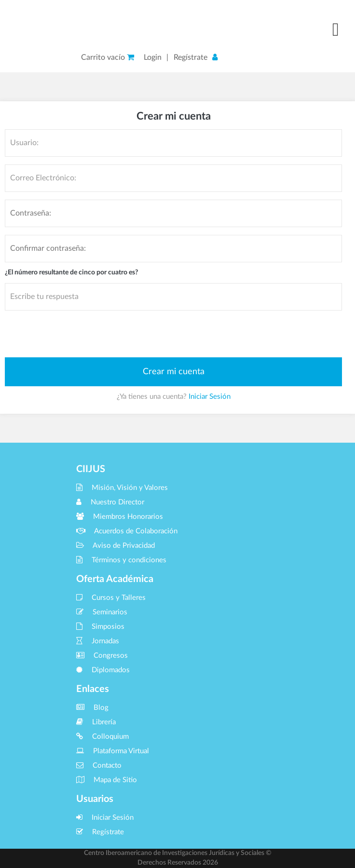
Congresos (102, 656)
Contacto (99, 766)
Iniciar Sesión (210, 397)
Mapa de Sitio (107, 780)
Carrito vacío (108, 57)
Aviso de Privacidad (116, 546)
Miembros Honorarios (120, 517)
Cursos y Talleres (111, 598)
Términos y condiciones (121, 560)
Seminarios (102, 612)
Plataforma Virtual (113, 751)
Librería (96, 722)
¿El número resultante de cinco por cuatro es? (71, 272)
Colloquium (102, 737)
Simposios (100, 627)
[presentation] (78, 333)
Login (153, 57)
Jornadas (98, 641)
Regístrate (191, 57)
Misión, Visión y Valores (122, 488)
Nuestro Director (110, 502)
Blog (92, 708)
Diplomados (103, 670)
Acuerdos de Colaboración (127, 531)
